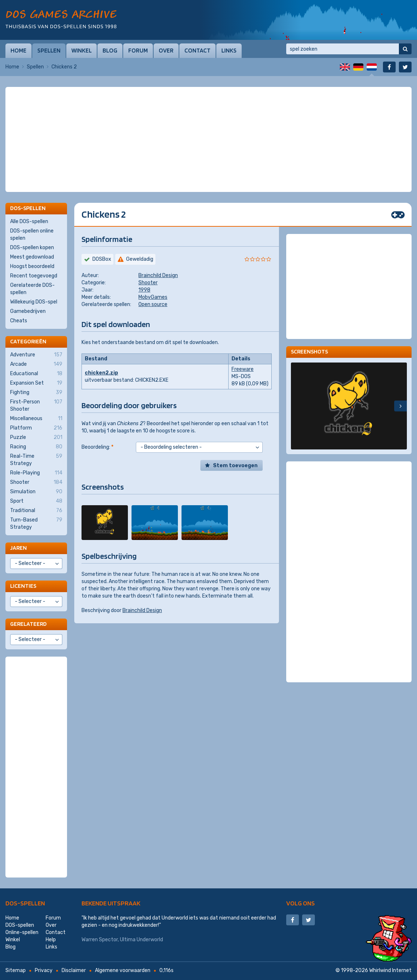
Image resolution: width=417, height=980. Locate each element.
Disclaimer (74, 970)
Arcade (36, 364)
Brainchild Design (158, 275)
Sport (36, 501)
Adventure (36, 355)
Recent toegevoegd (34, 276)
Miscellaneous (36, 419)
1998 (144, 290)
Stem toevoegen (235, 466)
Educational (36, 374)
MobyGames (153, 297)
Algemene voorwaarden (123, 970)
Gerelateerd (28, 624)
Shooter (148, 283)
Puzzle (36, 437)
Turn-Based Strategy (36, 523)
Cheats (19, 321)
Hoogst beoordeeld (32, 266)
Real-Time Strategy (36, 460)
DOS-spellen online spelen (32, 234)
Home (18, 50)
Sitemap (16, 970)
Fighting (36, 393)
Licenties (23, 586)
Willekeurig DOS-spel (34, 302)
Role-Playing (36, 473)
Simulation (36, 492)
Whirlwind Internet (390, 970)
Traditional (36, 511)
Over (166, 50)
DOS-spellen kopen (32, 248)
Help (51, 940)
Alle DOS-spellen (29, 221)
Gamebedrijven (28, 311)
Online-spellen (22, 932)
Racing (36, 447)
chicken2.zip (101, 373)
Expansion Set (36, 383)
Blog (110, 50)
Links (229, 50)
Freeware (243, 369)
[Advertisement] (209, 105)
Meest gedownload (32, 257)
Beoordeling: (97, 447)
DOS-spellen (25, 903)
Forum (138, 50)
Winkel (82, 50)
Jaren (18, 548)
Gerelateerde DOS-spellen (32, 289)
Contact (197, 50)
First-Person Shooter (36, 405)
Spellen (49, 50)
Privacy (44, 970)
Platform (36, 428)
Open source (153, 304)
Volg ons (301, 903)
